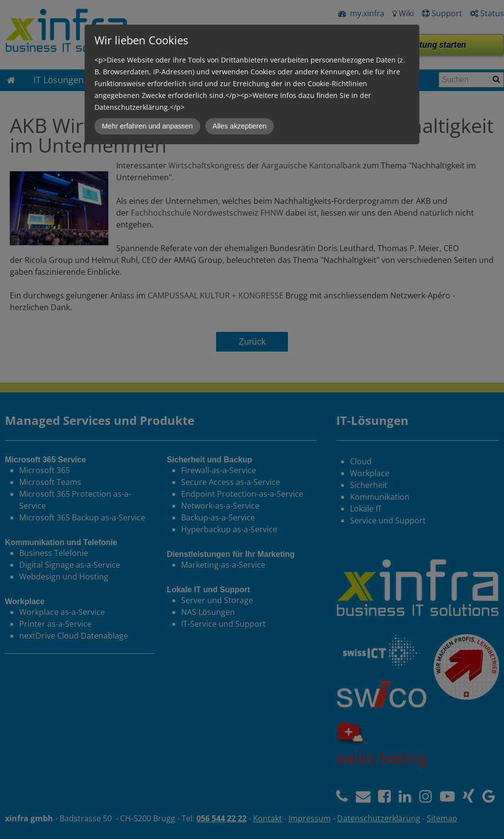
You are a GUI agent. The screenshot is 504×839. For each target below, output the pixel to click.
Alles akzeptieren (240, 126)
